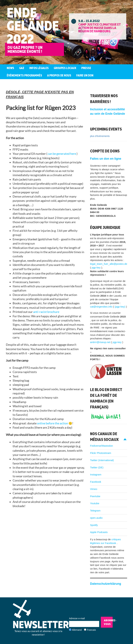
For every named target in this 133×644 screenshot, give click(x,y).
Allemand (77, 630)
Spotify (94, 525)
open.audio (96, 518)
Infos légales (39, 68)
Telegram (95, 511)
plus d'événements (100, 136)
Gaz (22, 68)
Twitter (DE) (97, 467)
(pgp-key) (120, 307)
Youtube (95, 503)
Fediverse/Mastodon (102, 446)
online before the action (53, 423)
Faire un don (85, 75)
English (127, 4)
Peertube (95, 496)
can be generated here (62, 154)
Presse (86, 68)
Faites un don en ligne (106, 159)
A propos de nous (59, 75)
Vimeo (94, 489)
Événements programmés (24, 75)
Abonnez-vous (108, 622)
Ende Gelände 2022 (33, 26)
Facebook (96, 482)
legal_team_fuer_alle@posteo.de (109, 264)
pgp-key (96, 268)
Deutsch (117, 4)
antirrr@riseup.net (101, 342)
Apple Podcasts (99, 532)
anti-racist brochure (46, 312)
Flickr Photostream (101, 453)
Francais (91, 630)
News (10, 68)
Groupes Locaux (65, 68)
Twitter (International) (102, 460)
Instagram (96, 474)
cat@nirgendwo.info (102, 307)
